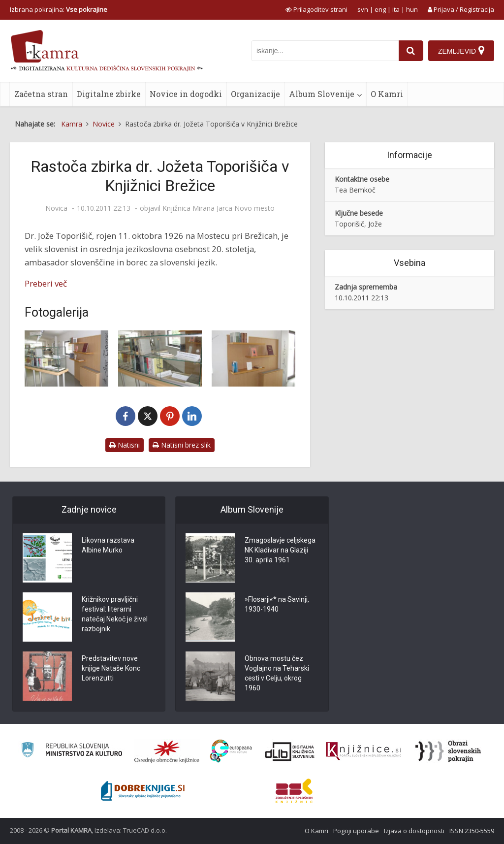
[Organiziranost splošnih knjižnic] (167, 751)
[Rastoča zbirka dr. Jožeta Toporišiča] (66, 358)
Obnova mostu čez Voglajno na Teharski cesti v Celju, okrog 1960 (277, 674)
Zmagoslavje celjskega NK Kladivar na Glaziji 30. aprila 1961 (280, 551)
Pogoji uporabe (356, 831)
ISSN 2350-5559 (472, 831)
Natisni (125, 445)
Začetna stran (41, 94)
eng (380, 9)
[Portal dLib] (290, 751)
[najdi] (411, 51)
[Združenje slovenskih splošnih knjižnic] (363, 751)
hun (412, 9)
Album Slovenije (322, 94)
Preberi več (46, 283)
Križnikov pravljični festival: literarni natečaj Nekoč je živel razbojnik (115, 615)
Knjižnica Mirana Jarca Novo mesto (219, 208)
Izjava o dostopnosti (414, 831)
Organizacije (255, 94)
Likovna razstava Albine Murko (108, 546)
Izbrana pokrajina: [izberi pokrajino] (59, 9)
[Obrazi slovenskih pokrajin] (448, 751)
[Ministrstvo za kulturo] (72, 751)
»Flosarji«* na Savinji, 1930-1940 (277, 605)
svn (363, 9)
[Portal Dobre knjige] (143, 791)
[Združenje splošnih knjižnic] (294, 791)
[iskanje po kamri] (325, 51)
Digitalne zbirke (109, 94)
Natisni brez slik (182, 445)
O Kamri (387, 94)
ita (396, 9)
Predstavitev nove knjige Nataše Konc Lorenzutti (111, 669)
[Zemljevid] (461, 51)
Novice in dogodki (186, 94)
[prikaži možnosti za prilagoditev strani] (316, 9)
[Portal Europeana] (231, 751)
